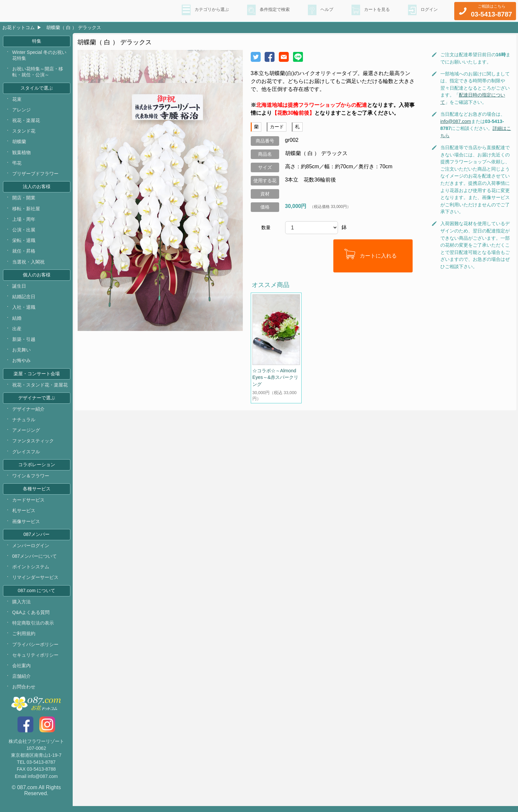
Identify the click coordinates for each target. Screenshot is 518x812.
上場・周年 (24, 221)
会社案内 (21, 671)
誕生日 (19, 288)
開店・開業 (24, 200)
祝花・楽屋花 (26, 121)
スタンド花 (24, 132)
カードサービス (28, 505)
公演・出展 (24, 232)
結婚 (17, 320)
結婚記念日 (24, 299)
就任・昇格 (24, 253)
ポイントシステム (31, 572)
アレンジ (21, 111)
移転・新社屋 (26, 210)
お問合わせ (24, 693)
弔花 (17, 164)
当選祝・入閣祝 (28, 264)
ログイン (428, 10)
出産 (17, 331)
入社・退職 (24, 310)
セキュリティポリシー (35, 661)
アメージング (26, 434)
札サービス (24, 515)
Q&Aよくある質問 (31, 618)
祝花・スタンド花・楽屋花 (40, 388)
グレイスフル (26, 455)
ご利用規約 (24, 639)
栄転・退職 (24, 242)
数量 (266, 227)
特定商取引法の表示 (33, 629)
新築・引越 (24, 342)
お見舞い (21, 352)
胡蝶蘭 (19, 143)
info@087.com (456, 121)
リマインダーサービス (35, 583)
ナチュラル (24, 423)
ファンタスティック (33, 445)
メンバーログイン (31, 550)
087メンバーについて (35, 561)
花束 (17, 100)
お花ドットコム (18, 27)
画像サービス (26, 526)
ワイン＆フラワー (31, 480)
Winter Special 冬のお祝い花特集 (39, 56)
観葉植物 (21, 153)
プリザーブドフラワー (35, 175)
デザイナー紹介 (28, 413)
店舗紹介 (21, 682)
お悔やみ (21, 363)
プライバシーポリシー (35, 650)
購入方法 (21, 607)
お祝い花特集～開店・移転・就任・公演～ (38, 72)
